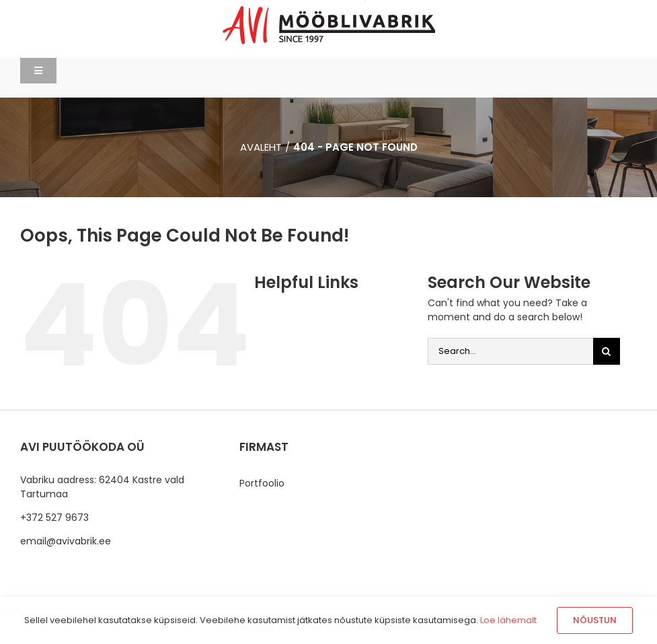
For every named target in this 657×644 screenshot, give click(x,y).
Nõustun (595, 620)
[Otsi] (607, 351)
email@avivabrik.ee (66, 541)
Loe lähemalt (508, 620)
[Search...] (510, 351)
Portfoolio (262, 483)
